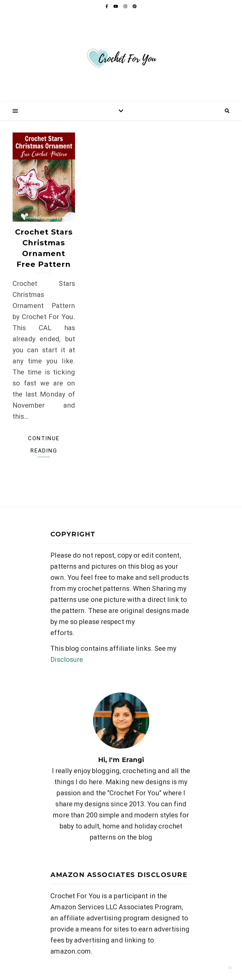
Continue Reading (44, 444)
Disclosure (67, 660)
